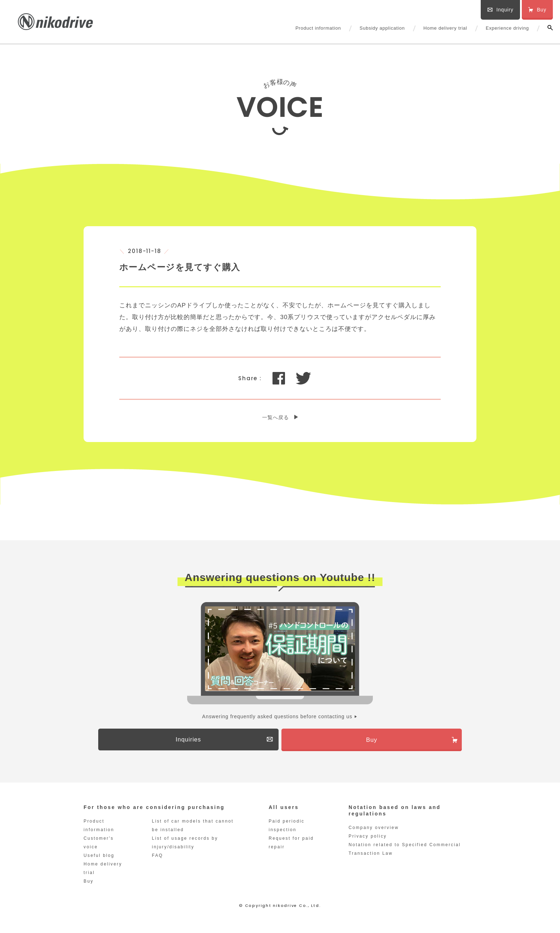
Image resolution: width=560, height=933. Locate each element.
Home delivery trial (445, 28)
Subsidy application (382, 28)
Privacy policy (368, 838)
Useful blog (99, 858)
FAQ (157, 858)
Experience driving (507, 28)
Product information (318, 28)
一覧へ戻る (276, 417)
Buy (89, 883)
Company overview (374, 830)
